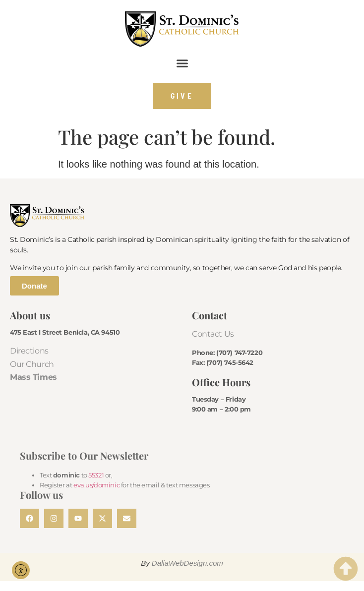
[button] (182, 63)
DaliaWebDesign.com (187, 563)
